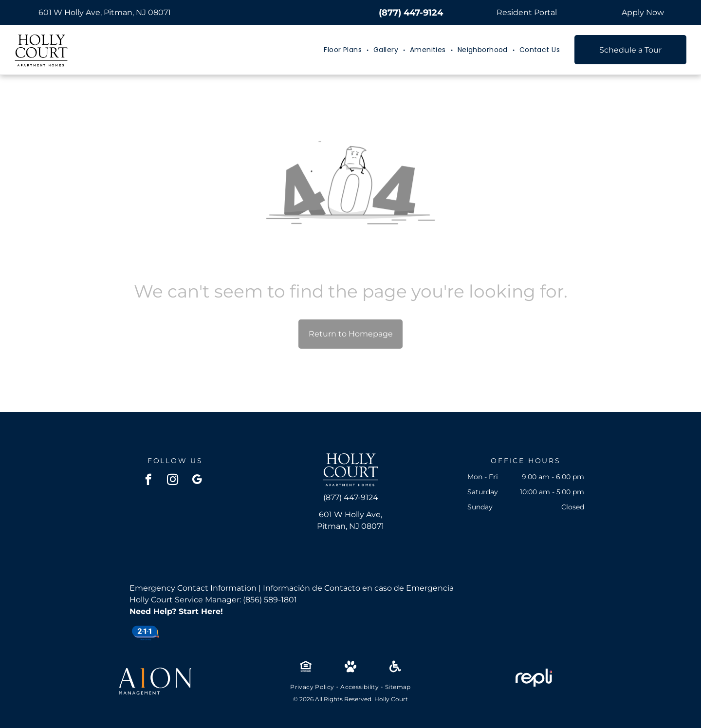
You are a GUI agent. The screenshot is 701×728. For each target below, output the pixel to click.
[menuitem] (344, 50)
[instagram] (173, 481)
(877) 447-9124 (411, 13)
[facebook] (148, 481)
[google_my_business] (197, 481)
